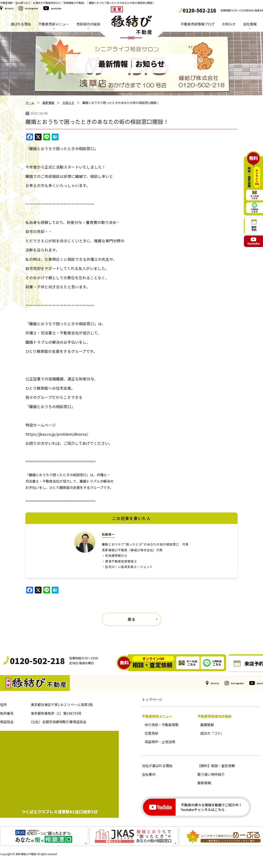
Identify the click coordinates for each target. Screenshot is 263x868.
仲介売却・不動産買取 (162, 725)
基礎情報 (207, 725)
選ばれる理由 (21, 24)
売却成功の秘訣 (88, 24)
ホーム (30, 103)
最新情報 (48, 103)
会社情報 (250, 24)
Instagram (31, 8)
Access (9, 8)
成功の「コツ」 (212, 733)
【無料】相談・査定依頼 (216, 766)
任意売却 (151, 733)
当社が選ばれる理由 (157, 766)
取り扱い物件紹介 (211, 774)
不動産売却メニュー (54, 24)
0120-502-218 (199, 10)
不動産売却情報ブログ (198, 24)
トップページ (152, 699)
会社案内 (149, 774)
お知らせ (229, 24)
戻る (131, 619)
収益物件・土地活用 (160, 742)
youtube (56, 8)
